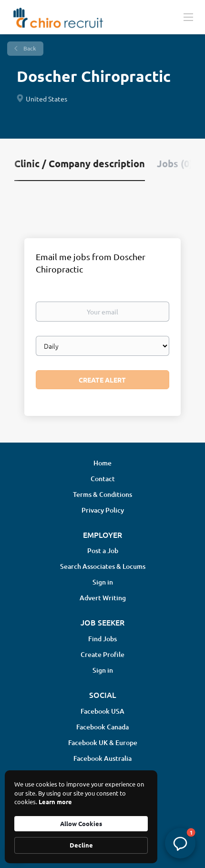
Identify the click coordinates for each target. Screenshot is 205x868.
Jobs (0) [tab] (175, 163)
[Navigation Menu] (188, 17)
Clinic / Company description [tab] (80, 163)
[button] (180, 843)
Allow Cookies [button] (81, 823)
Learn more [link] (55, 802)
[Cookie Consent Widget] (81, 817)
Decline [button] (81, 845)
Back (29, 48)
